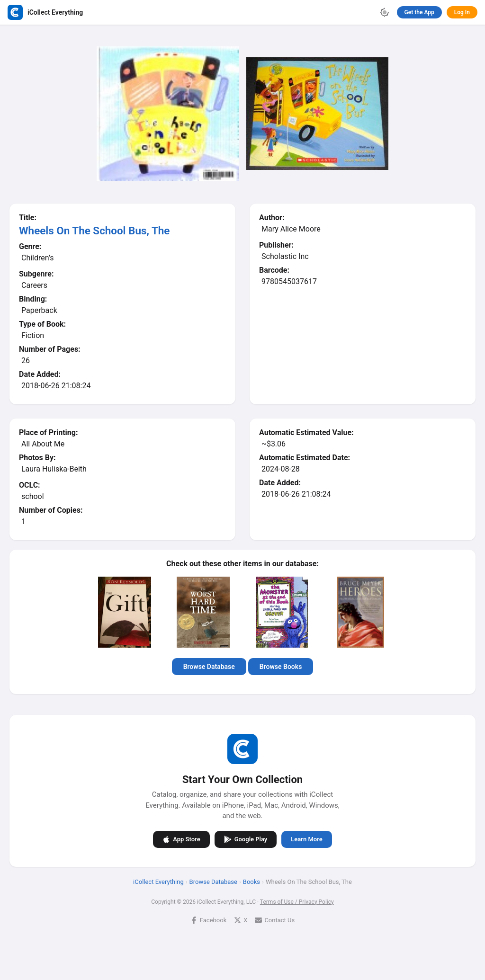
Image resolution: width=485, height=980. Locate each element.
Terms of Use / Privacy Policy (297, 901)
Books (251, 881)
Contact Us (275, 920)
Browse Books (281, 667)
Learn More (306, 839)
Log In (462, 12)
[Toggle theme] (385, 12)
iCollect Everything (158, 881)
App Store (181, 839)
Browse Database (209, 667)
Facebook (208, 920)
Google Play (246, 839)
